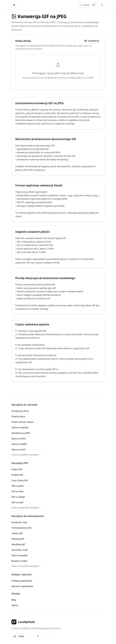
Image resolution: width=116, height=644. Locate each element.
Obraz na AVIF (19, 450)
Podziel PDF (17, 475)
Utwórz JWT (17, 533)
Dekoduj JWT (18, 539)
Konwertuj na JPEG (21, 433)
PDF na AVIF (18, 502)
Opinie (15, 605)
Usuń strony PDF (20, 480)
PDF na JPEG (18, 486)
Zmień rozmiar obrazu (23, 422)
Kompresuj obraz (20, 411)
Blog (14, 600)
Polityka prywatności (22, 581)
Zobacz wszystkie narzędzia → (27, 455)
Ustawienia (92, 41)
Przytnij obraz (18, 416)
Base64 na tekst (19, 561)
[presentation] (58, 70)
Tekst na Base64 (20, 555)
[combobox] (21, 636)
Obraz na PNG (19, 439)
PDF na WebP (18, 497)
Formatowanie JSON (22, 528)
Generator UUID (20, 550)
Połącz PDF (17, 469)
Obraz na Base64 (20, 427)
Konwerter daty (19, 522)
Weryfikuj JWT (18, 544)
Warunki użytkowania (22, 586)
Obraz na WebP (19, 444)
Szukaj (88, 5)
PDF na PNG (18, 491)
